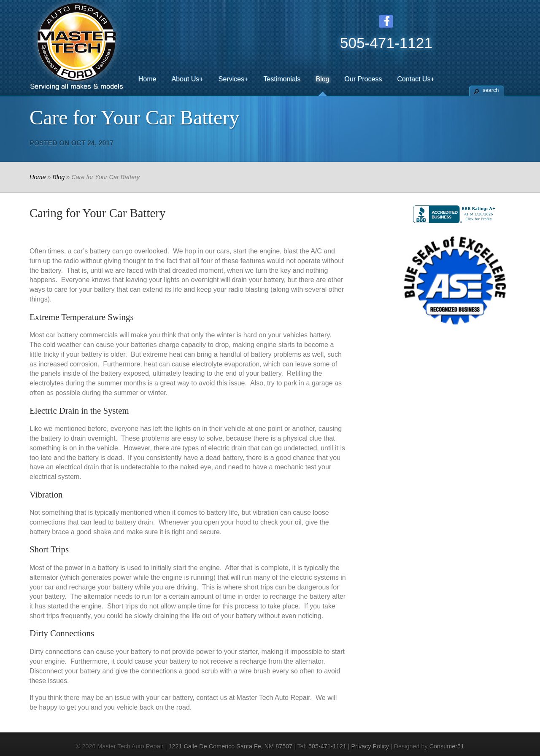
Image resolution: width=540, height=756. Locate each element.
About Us (188, 79)
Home (147, 79)
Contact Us (416, 79)
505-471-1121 (327, 746)
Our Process (363, 79)
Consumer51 (447, 746)
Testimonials (282, 79)
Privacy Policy (370, 746)
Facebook (386, 22)
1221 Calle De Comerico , (232, 746)
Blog (323, 79)
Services (234, 79)
